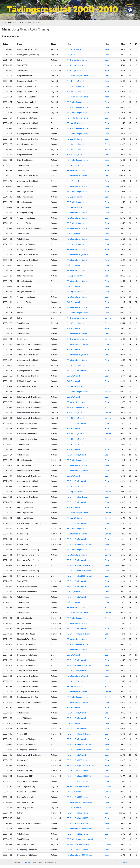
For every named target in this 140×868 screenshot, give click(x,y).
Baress (108, 144)
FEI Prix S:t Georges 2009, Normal (80, 839)
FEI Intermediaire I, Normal (77, 171)
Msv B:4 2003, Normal (75, 81)
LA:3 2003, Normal (74, 792)
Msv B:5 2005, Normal (75, 365)
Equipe (26, 862)
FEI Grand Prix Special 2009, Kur (79, 776)
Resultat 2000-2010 (16, 23)
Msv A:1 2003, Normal (75, 155)
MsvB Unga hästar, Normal (77, 60)
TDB (4, 23)
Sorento (108, 318)
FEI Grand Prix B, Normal (76, 371)
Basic (107, 49)
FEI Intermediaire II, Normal (77, 255)
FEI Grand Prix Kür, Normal (77, 497)
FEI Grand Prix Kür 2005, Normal (79, 544)
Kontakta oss (122, 862)
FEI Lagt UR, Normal (75, 123)
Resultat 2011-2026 (32, 23)
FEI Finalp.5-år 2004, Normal (78, 787)
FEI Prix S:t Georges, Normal (78, 76)
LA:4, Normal (72, 55)
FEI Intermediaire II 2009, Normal (80, 802)
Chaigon (108, 787)
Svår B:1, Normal (73, 234)
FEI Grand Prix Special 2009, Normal (81, 766)
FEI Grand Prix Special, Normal (79, 565)
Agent (107, 97)
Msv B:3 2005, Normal (75, 323)
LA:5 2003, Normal (74, 49)
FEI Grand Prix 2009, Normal (78, 760)
